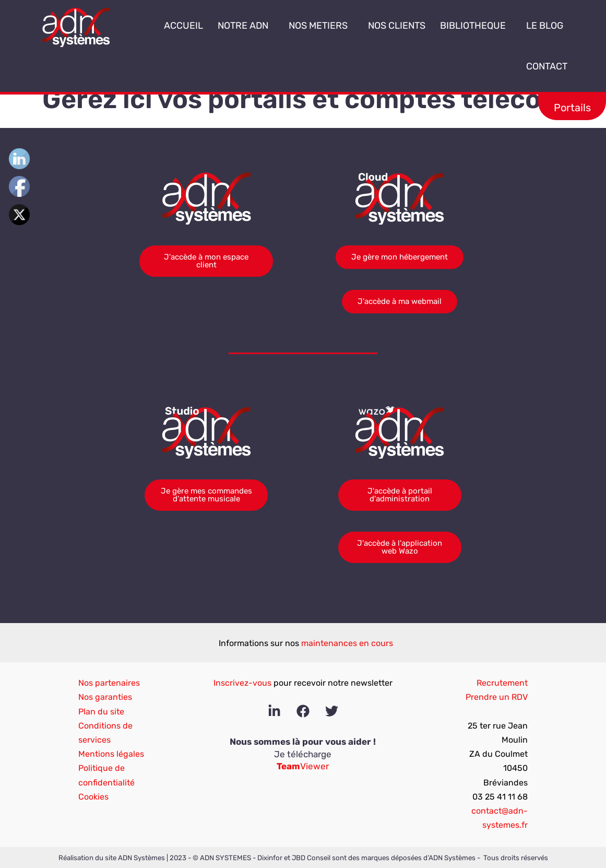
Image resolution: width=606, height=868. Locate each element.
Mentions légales (111, 754)
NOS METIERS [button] (321, 26)
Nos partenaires (109, 683)
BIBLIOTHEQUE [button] (476, 26)
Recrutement (502, 683)
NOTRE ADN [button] (246, 26)
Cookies (93, 797)
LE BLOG (545, 26)
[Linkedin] (274, 711)
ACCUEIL (183, 26)
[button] (272, 26)
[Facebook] (303, 711)
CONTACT (547, 66)
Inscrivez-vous (242, 683)
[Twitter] (332, 711)
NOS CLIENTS (397, 26)
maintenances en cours (347, 643)
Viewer (303, 766)
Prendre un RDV (497, 697)
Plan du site (101, 712)
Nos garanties (105, 697)
